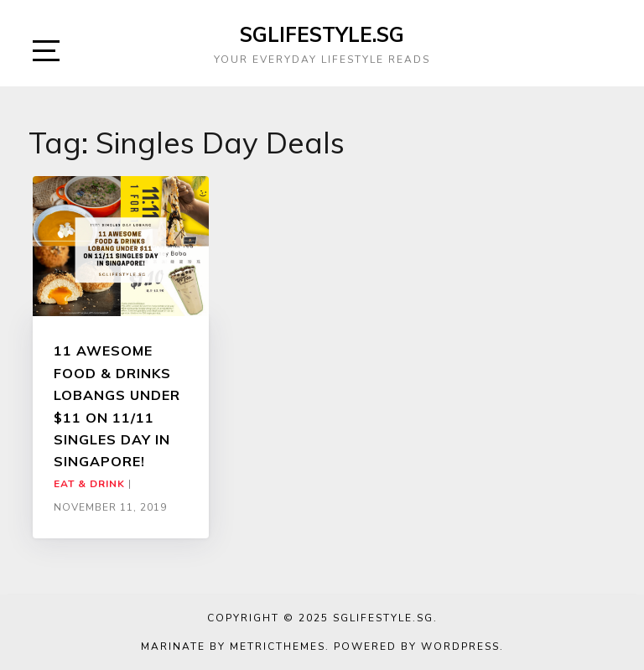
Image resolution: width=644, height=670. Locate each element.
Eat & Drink (89, 484)
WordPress (460, 647)
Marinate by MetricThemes (233, 647)
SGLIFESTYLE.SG (322, 34)
